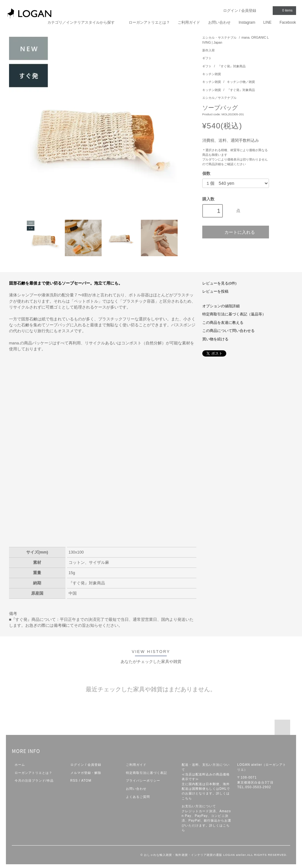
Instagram (247, 22)
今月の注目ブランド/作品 (34, 781)
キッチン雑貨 (212, 74)
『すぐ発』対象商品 (232, 66)
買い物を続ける (215, 339)
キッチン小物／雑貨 (241, 82)
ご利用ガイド (189, 22)
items (284, 10)
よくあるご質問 (138, 797)
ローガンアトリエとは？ (149, 22)
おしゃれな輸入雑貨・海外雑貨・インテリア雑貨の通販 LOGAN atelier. (195, 855)
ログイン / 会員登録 (240, 11)
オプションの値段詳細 (221, 306)
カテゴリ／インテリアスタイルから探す (84, 22)
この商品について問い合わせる (228, 331)
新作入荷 (209, 50)
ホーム (20, 765)
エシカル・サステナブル (219, 38)
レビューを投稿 (215, 291)
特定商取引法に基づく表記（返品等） (234, 314)
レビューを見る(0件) (219, 283)
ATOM (86, 781)
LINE (268, 22)
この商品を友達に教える (223, 323)
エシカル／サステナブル (219, 98)
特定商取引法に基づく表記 (146, 773)
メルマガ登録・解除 (86, 773)
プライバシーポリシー (143, 781)
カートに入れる (235, 232)
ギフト (207, 58)
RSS (74, 781)
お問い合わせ (219, 22)
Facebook (288, 22)
